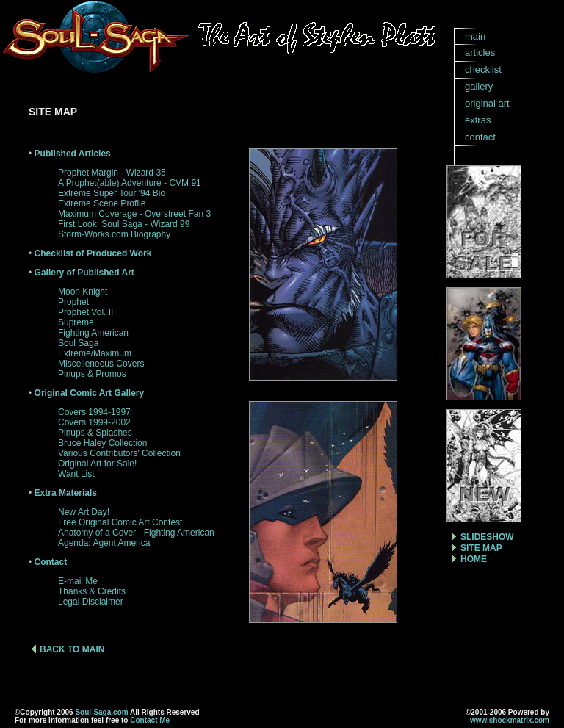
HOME (474, 559)
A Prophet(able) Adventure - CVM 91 (130, 183)
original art (487, 103)
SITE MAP (481, 548)
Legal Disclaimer (91, 602)
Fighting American (93, 333)
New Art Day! (84, 512)
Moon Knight (83, 292)
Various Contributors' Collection (119, 453)
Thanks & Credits (92, 591)
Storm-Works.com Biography (114, 234)
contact (480, 137)
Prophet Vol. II (86, 312)
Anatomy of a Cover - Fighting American (136, 533)
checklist (483, 69)
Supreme (76, 322)
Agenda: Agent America (104, 543)
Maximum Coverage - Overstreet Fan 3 (134, 214)
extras (478, 120)
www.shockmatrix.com (510, 720)
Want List (76, 474)
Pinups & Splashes (95, 433)
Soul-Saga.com (101, 712)
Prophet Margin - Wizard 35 (112, 173)
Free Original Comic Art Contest (120, 522)
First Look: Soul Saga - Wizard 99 (124, 224)
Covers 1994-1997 (94, 412)
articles (480, 53)
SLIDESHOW (487, 537)
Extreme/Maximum (95, 353)
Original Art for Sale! (97, 464)
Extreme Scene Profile (102, 203)
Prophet (73, 302)
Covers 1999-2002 (94, 422)
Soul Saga (78, 343)
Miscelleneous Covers (101, 364)
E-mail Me (78, 581)
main (475, 36)
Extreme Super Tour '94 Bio (112, 193)
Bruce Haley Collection (102, 443)
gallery (479, 86)
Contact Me (150, 720)
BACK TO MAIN (72, 649)
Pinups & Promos (92, 374)
